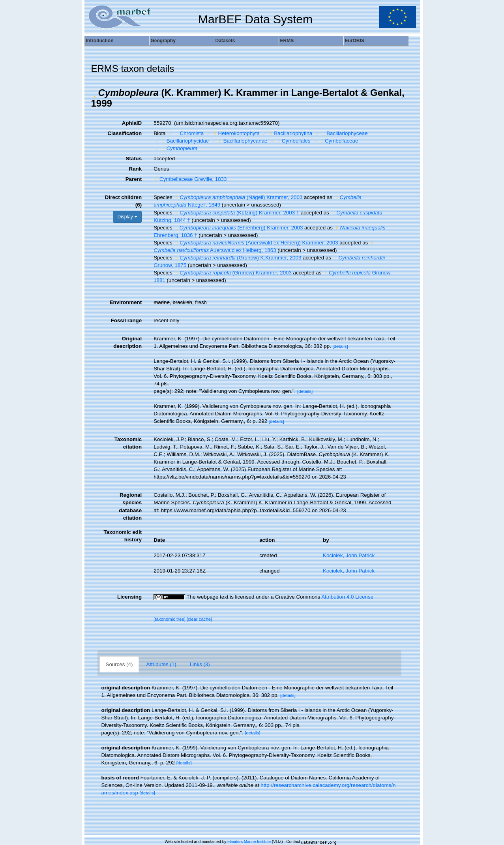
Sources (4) (119, 664)
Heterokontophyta (236, 133)
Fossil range (126, 320)
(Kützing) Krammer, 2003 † (236, 213)
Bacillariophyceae (344, 133)
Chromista (189, 133)
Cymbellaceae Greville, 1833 (190, 179)
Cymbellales (293, 141)
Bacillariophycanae (243, 141)
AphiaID (132, 123)
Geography (163, 41)
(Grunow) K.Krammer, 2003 (237, 258)
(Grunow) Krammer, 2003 (233, 273)
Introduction (100, 41)
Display (127, 217)
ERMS (287, 41)
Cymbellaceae (338, 141)
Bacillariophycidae (185, 141)
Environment (126, 302)
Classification (125, 133)
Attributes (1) (161, 664)
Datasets (225, 41)
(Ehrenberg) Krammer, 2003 (238, 228)
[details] (340, 346)
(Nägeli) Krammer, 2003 (238, 197)
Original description (127, 342)
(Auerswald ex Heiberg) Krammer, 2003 (256, 243)
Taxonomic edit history (123, 536)
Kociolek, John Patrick (349, 555)
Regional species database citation (130, 506)
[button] (95, 93)
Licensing (129, 597)
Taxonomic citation (128, 443)
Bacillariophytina (290, 133)
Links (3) (200, 664)
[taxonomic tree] (170, 619)
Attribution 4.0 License (347, 597)
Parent (134, 179)
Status (134, 159)
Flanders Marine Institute (249, 842)
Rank (136, 169)
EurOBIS (355, 41)
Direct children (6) (123, 201)
